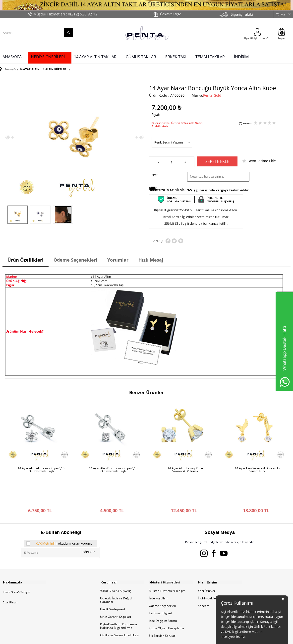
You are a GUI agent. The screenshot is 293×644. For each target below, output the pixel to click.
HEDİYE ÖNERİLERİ (48, 57)
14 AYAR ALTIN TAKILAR (95, 57)
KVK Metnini (45, 511)
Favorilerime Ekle (262, 161)
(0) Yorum (245, 123)
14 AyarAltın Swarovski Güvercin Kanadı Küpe (257, 469)
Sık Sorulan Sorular (162, 604)
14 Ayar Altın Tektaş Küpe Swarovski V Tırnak (185, 469)
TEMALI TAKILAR (210, 57)
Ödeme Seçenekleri (162, 574)
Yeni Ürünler (207, 559)
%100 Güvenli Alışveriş (116, 559)
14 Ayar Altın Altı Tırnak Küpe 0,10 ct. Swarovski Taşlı (41, 469)
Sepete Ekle (217, 161)
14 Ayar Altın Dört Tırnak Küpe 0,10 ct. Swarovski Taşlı (113, 469)
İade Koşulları (158, 567)
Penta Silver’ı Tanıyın (16, 561)
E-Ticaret (131, 638)
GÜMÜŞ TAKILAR (141, 57)
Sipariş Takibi (242, 14)
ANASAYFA (12, 57)
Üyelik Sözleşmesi (113, 578)
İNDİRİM (241, 57)
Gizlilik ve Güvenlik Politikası (119, 604)
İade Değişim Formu (163, 589)
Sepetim (204, 574)
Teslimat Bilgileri (160, 582)
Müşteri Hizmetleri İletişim (167, 559)
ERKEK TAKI (176, 57)
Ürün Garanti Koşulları (116, 585)
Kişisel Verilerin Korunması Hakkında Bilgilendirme (118, 594)
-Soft (120, 638)
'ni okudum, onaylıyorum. (59, 511)
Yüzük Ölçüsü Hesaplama (166, 597)
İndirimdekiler (207, 567)
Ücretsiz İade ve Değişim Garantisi (117, 568)
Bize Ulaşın (10, 571)
